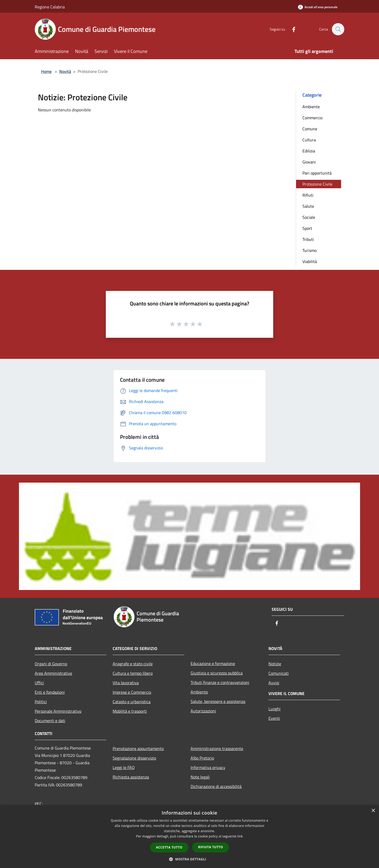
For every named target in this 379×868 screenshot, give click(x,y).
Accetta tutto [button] (169, 847)
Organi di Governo (51, 664)
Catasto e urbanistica (132, 702)
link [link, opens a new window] (240, 836)
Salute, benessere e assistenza (218, 701)
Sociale (309, 217)
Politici (41, 702)
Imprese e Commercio (132, 692)
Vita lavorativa (126, 683)
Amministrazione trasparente (217, 748)
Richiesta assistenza (131, 777)
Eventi (274, 718)
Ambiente (311, 107)
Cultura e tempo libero (133, 673)
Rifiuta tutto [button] (211, 847)
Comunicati (279, 673)
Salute (308, 206)
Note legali (200, 777)
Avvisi (274, 683)
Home (46, 71)
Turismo (310, 250)
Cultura (309, 140)
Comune (310, 129)
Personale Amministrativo (58, 711)
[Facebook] (291, 29)
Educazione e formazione (213, 663)
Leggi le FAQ (124, 767)
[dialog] (189, 837)
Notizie (275, 664)
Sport (307, 228)
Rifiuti (308, 195)
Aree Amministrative (53, 673)
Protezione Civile (317, 184)
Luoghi (275, 709)
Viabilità (310, 261)
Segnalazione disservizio (134, 758)
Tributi (308, 239)
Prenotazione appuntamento (138, 748)
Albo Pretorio (202, 758)
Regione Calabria (50, 7)
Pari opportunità (317, 173)
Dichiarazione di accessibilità (216, 786)
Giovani (309, 162)
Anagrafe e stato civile (133, 664)
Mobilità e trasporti (130, 711)
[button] (189, 859)
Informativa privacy (208, 767)
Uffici (39, 683)
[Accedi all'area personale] (318, 7)
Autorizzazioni (203, 711)
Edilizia (309, 151)
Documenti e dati (50, 721)
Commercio (312, 118)
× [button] (373, 811)
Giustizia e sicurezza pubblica (217, 673)
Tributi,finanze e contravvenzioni (220, 682)
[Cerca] (338, 29)
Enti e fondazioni (50, 692)
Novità (65, 71)
